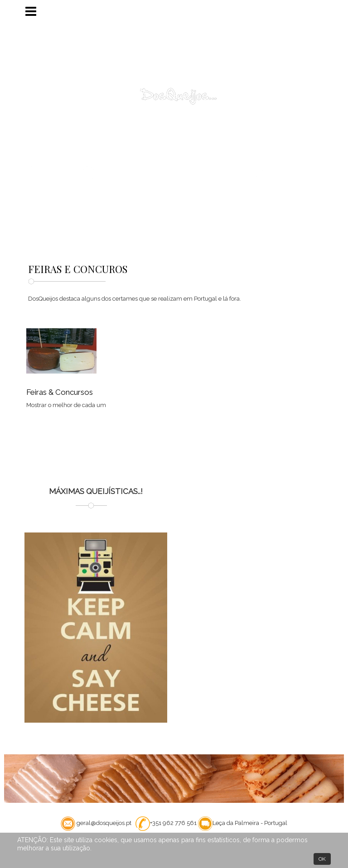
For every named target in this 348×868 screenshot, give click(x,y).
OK (322, 859)
